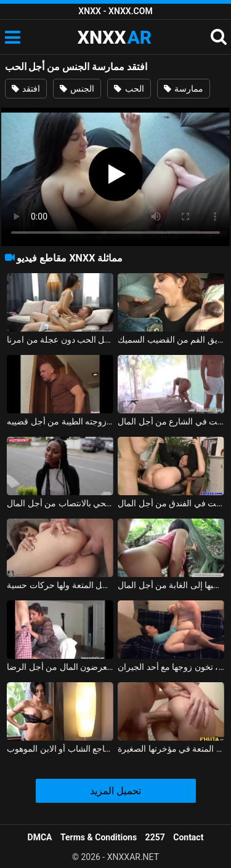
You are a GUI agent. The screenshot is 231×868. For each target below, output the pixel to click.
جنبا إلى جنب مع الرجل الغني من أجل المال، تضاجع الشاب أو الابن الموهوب (60, 749)
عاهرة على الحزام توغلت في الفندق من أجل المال (171, 503)
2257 (155, 837)
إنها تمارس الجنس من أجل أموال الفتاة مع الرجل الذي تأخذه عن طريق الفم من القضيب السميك (171, 340)
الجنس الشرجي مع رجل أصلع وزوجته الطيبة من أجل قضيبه (60, 421)
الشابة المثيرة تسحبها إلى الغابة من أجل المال (171, 585)
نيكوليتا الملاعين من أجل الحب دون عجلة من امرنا (60, 340)
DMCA (40, 837)
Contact (188, 837)
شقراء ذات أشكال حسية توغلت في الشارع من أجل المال (171, 421)
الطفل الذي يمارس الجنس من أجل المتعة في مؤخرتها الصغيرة (171, 749)
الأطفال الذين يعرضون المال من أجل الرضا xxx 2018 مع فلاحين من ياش (60, 667)
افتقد (26, 89)
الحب (129, 89)
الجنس (77, 89)
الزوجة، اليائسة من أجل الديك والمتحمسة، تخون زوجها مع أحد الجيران (171, 667)
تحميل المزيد (115, 791)
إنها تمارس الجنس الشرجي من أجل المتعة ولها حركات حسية (60, 585)
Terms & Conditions (99, 837)
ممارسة (184, 89)
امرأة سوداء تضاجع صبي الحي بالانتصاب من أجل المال (60, 503)
